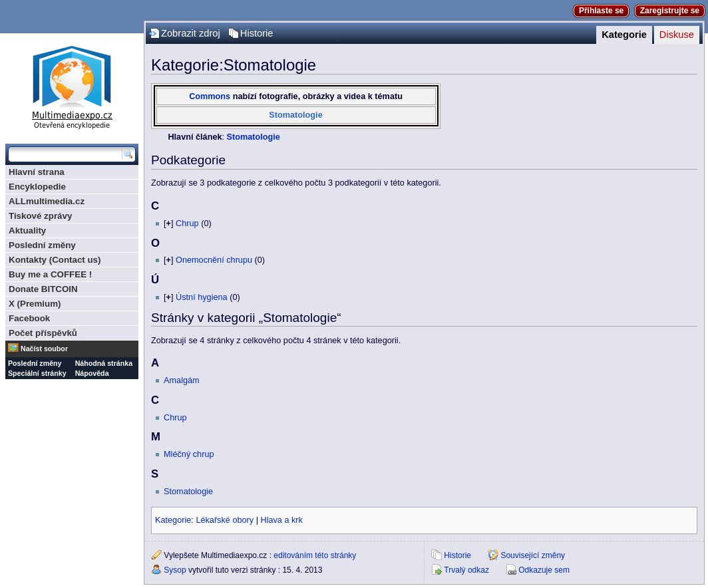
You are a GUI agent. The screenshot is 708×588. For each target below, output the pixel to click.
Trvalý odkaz (466, 570)
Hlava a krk (281, 520)
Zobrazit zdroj (191, 33)
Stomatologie (295, 115)
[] (168, 223)
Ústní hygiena (202, 297)
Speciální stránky (37, 373)
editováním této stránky (315, 555)
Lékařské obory (225, 520)
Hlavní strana (37, 172)
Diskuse (677, 35)
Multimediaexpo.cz (72, 85)
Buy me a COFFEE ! (50, 274)
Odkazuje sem (544, 570)
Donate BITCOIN (43, 289)
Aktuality (27, 230)
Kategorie (624, 35)
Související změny (533, 555)
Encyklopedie (37, 187)
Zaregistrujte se (670, 11)
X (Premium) (35, 304)
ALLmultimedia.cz (47, 201)
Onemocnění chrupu (214, 260)
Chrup (187, 223)
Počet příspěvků (43, 333)
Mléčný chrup (189, 454)
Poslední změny (42, 245)
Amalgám (182, 380)
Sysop (175, 570)
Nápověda (92, 373)
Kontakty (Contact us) (55, 260)
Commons (210, 96)
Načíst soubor (44, 349)
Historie (257, 33)
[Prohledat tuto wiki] (65, 154)
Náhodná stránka (104, 363)
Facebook (29, 318)
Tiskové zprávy (40, 216)
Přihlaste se (601, 11)
